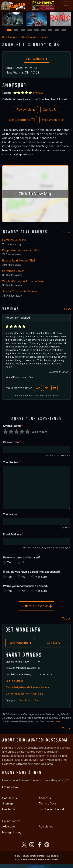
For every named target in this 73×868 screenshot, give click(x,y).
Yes (38, 388)
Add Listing (46, 826)
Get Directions (22, 120)
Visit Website (37, 59)
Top (66, 232)
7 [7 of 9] (50, 30)
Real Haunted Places (35, 37)
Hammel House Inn (14, 240)
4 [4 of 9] (30, 30)
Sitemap (8, 803)
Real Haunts (10, 37)
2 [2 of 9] (16, 30)
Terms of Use (48, 803)
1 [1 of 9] (9, 30)
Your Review (12, 462)
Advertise (8, 826)
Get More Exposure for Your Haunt (24, 694)
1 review (38, 93)
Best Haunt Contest (51, 809)
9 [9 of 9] (64, 30)
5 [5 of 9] (37, 30)
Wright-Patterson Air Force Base (23, 281)
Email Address (13, 534)
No (47, 388)
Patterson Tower (13, 271)
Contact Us (10, 798)
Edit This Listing (14, 681)
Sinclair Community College (20, 291)
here (57, 721)
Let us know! (10, 787)
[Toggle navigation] (66, 5)
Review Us (26, 110)
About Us (45, 798)
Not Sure (41, 577)
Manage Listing (12, 832)
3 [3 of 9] (23, 30)
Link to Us (9, 809)
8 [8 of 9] (57, 30)
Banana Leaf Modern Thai (19, 260)
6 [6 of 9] (43, 30)
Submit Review (37, 606)
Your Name (10, 514)
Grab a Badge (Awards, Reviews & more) (28, 687)
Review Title (12, 442)
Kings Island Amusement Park (21, 250)
